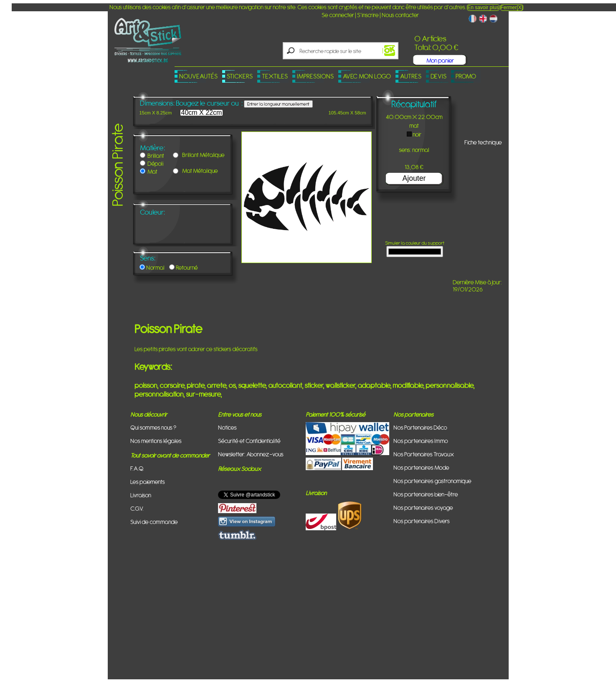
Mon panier (440, 60)
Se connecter (338, 15)
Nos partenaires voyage (423, 508)
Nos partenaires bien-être (426, 494)
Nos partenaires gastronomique (432, 481)
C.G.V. (137, 508)
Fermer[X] (512, 8)
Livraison (141, 495)
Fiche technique (483, 142)
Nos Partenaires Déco (420, 427)
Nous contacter (400, 15)
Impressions (315, 76)
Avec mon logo (367, 76)
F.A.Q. (137, 468)
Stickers (240, 76)
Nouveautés (198, 76)
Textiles (275, 76)
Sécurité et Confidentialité (249, 441)
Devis (439, 76)
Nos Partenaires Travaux (424, 454)
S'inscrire (368, 15)
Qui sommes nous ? (153, 427)
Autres (411, 76)
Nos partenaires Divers (422, 521)
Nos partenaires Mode (421, 467)
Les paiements (148, 482)
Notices (227, 427)
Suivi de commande (154, 522)
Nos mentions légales (156, 441)
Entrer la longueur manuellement (278, 104)
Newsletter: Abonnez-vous (251, 454)
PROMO (466, 76)
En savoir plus (483, 8)
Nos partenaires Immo (421, 441)
